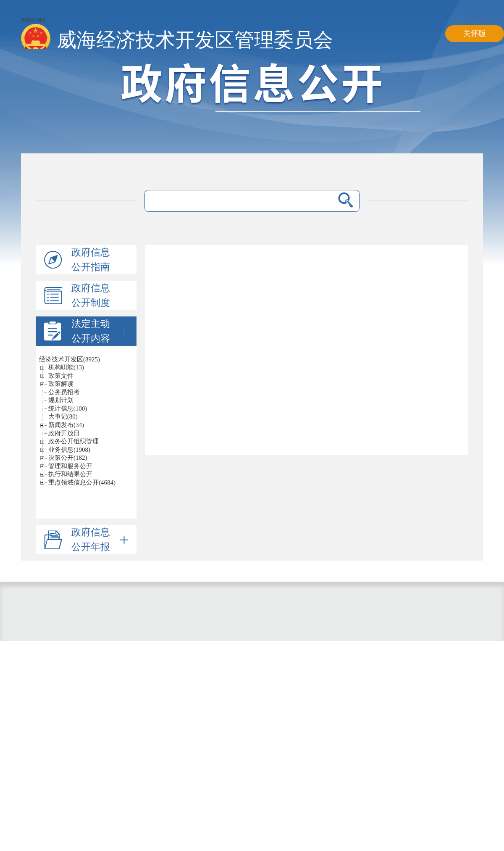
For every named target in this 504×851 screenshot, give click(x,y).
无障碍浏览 (34, 20)
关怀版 (475, 34)
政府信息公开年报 (100, 540)
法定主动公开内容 (100, 331)
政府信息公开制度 (91, 295)
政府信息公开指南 (91, 260)
